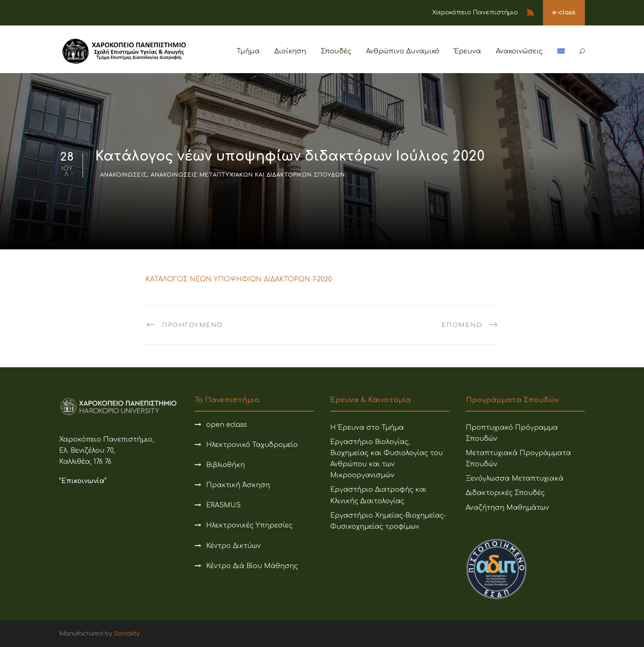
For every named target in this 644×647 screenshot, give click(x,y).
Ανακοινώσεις (519, 51)
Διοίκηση (290, 51)
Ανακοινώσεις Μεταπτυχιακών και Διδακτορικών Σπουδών (248, 175)
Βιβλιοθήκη (225, 465)
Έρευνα (468, 51)
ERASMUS (223, 505)
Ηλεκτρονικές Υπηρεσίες (249, 525)
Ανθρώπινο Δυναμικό (403, 51)
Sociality (127, 634)
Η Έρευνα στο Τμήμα (367, 428)
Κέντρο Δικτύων (233, 546)
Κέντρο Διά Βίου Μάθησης (252, 566)
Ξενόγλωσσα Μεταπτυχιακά (515, 479)
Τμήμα (248, 51)
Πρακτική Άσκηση (238, 485)
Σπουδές (336, 51)
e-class (564, 13)
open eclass (227, 425)
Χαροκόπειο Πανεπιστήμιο (475, 13)
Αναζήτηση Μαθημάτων (507, 508)
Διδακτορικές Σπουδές (505, 493)
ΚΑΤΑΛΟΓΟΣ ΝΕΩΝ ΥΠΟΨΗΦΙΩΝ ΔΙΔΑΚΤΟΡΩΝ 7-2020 (239, 279)
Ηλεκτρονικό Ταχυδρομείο (252, 445)
